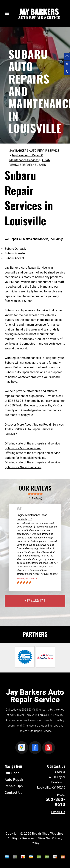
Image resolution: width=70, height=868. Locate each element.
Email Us (58, 812)
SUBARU (40, 165)
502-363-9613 (17, 401)
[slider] (35, 494)
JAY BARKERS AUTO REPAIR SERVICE (34, 151)
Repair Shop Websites (48, 834)
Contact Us (14, 793)
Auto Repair (14, 780)
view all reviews (35, 600)
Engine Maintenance (29, 515)
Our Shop (12, 773)
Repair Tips (14, 786)
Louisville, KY (24, 519)
